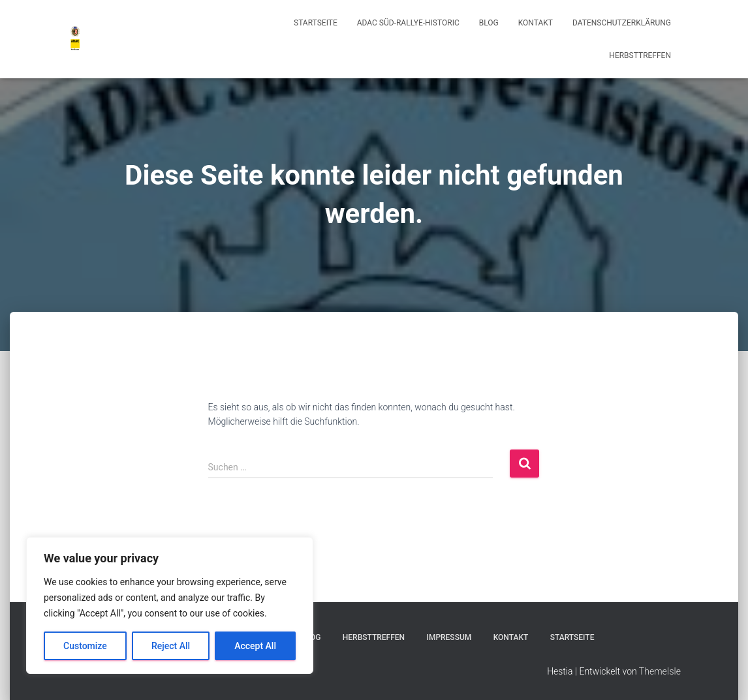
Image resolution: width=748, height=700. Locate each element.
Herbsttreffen (640, 55)
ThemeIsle (660, 671)
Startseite (316, 23)
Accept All (255, 646)
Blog (489, 23)
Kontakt (536, 23)
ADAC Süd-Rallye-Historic (408, 23)
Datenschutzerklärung (622, 23)
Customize (85, 646)
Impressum (449, 637)
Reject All (171, 646)
